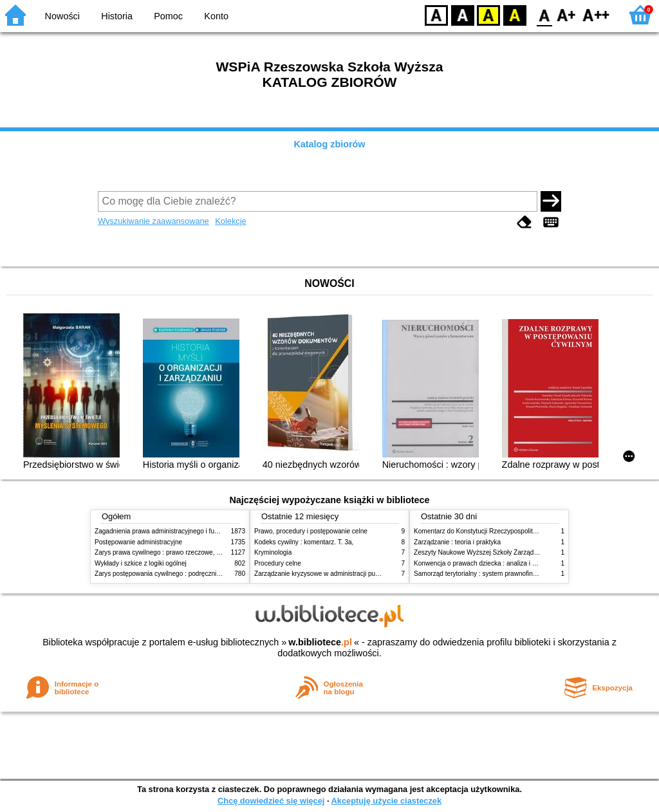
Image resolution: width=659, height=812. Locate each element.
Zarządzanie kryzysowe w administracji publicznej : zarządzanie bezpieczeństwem (372, 574)
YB (488, 14)
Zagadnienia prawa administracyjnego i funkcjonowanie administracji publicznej (209, 531)
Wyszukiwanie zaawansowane (153, 221)
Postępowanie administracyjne (138, 542)
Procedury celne (278, 563)
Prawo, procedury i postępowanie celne (311, 531)
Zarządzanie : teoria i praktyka (457, 542)
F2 (596, 14)
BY (515, 14)
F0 (544, 14)
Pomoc (168, 16)
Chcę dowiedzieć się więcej (271, 801)
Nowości (62, 16)
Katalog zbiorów (329, 144)
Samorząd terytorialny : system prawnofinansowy (484, 574)
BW (463, 14)
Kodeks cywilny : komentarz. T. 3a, (304, 542)
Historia (117, 16)
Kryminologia (273, 552)
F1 (567, 14)
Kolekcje (230, 221)
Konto (216, 16)
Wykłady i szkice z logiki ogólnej (141, 563)
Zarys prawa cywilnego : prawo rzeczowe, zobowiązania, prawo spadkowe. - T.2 (209, 552)
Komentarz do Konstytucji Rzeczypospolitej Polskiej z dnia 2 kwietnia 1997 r (523, 531)
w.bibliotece (320, 642)
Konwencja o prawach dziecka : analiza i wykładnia (487, 563)
